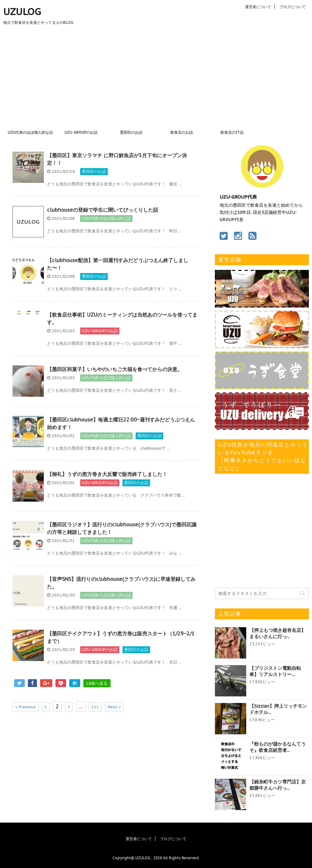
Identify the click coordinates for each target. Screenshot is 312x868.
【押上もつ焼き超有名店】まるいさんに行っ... (278, 633)
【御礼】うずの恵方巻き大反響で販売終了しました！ (107, 474)
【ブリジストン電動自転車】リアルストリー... (275, 671)
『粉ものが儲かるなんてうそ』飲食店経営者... (278, 747)
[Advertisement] (156, 79)
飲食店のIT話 (232, 132)
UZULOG (22, 11)
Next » (114, 707)
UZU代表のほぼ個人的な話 (30, 132)
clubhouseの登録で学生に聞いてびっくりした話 (103, 210)
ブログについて (293, 7)
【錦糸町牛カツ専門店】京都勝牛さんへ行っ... (278, 785)
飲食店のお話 (182, 132)
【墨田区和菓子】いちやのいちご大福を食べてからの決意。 (115, 369)
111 (95, 707)
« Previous (26, 707)
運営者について (258, 7)
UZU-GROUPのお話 (81, 132)
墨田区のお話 (131, 132)
